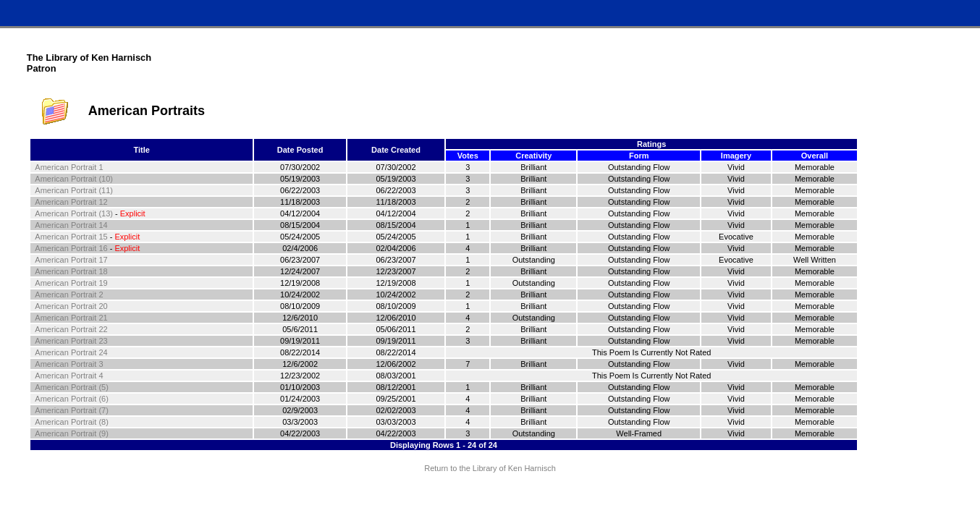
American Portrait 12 (71, 202)
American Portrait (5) (71, 387)
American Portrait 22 (71, 329)
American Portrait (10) (74, 179)
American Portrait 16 (71, 248)
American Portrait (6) (71, 399)
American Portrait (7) (71, 410)
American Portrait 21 (71, 318)
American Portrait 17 (71, 260)
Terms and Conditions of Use (490, 496)
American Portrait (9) (71, 433)
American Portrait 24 (71, 352)
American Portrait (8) (71, 422)
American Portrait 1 (69, 167)
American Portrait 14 (71, 225)
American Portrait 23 (71, 341)
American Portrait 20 (71, 306)
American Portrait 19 (71, 283)
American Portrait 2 (69, 295)
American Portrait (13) (74, 213)
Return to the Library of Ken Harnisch (490, 468)
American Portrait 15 (71, 237)
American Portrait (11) (74, 190)
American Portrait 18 (71, 271)
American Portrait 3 (69, 364)
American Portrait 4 (69, 376)
